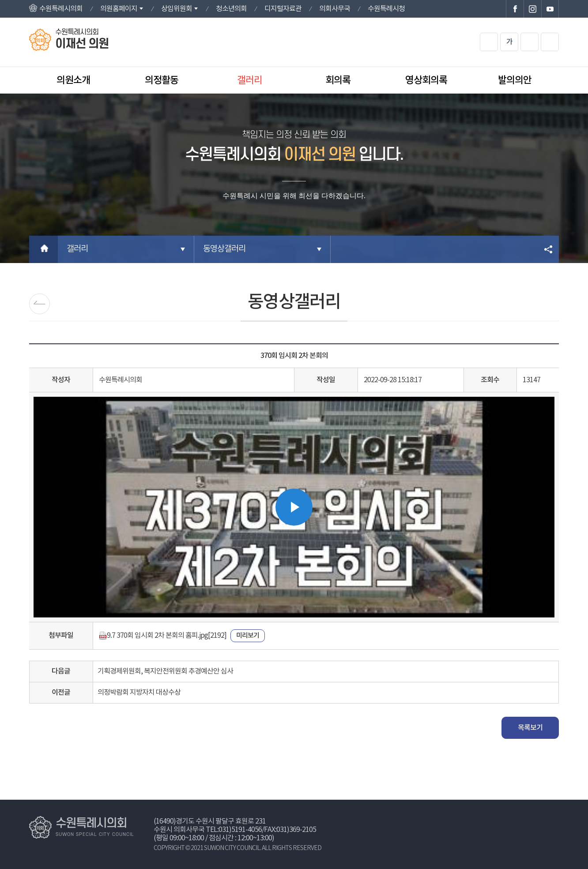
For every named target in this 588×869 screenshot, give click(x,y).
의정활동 (162, 80)
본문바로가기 (0, 0)
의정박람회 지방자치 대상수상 (139, 692)
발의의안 (515, 80)
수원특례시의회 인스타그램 (532, 9)
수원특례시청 (386, 9)
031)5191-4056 (240, 830)
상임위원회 (177, 9)
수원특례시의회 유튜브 (550, 9)
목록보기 (530, 728)
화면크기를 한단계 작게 (530, 42)
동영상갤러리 (224, 249)
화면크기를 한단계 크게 (489, 42)
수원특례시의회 (61, 9)
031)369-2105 (296, 830)
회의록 (338, 80)
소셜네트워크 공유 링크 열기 (549, 249)
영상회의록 (426, 80)
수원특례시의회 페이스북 (515, 9)
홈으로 (43, 249)
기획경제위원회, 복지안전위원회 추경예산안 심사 (165, 671)
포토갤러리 (40, 304)
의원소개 (73, 80)
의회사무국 (335, 9)
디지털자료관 (283, 9)
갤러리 (250, 80)
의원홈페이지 (119, 9)
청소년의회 (231, 9)
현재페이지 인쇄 (550, 42)
